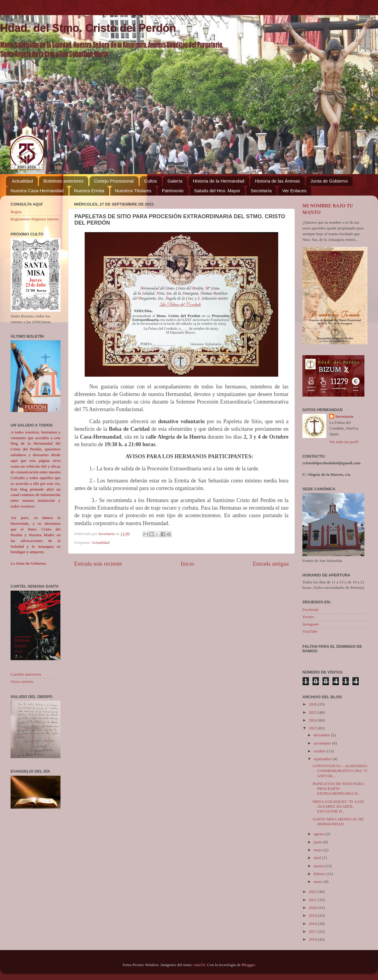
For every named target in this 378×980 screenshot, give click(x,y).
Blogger (248, 965)
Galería (175, 181)
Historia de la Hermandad (219, 181)
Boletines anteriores (64, 181)
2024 (313, 720)
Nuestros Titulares (133, 191)
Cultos (151, 181)
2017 (313, 931)
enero (319, 882)
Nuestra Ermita (89, 191)
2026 (313, 704)
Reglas (16, 212)
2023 (313, 728)
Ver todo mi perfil (344, 442)
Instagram (311, 624)
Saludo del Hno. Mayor (217, 191)
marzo (319, 866)
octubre (320, 751)
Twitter (308, 617)
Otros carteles (22, 681)
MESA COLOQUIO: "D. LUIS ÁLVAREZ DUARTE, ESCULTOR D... (338, 806)
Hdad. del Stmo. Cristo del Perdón (88, 28)
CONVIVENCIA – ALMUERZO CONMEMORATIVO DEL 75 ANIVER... (340, 771)
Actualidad (22, 181)
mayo (319, 850)
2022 (313, 892)
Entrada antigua (271, 564)
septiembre (323, 759)
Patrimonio (173, 191)
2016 (313, 939)
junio (318, 842)
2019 (313, 915)
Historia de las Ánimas (277, 181)
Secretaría (261, 191)
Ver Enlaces (294, 191)
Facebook (310, 610)
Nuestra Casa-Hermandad (37, 191)
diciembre (322, 735)
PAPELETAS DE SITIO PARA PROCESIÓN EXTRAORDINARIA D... (338, 789)
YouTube (310, 631)
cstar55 (199, 965)
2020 (313, 908)
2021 (313, 900)
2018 (313, 924)
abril (318, 858)
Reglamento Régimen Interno (35, 219)
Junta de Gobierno (329, 181)
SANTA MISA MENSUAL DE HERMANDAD (338, 821)
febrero (320, 874)
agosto (319, 834)
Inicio (187, 564)
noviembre (323, 743)
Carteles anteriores (26, 674)
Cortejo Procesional (114, 181)
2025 (313, 712)
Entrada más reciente (98, 564)
